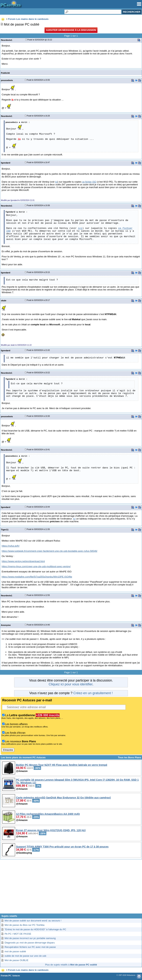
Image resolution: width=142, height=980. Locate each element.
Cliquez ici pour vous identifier (70, 684)
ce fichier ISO (89, 182)
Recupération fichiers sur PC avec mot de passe (30, 947)
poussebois (7, 80)
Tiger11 (5, 529)
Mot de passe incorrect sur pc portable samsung (30, 938)
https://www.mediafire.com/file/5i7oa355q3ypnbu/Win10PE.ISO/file (37, 577)
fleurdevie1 (7, 40)
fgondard (6, 163)
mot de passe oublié (15, 951)
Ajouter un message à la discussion (71, 30)
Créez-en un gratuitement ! (93, 693)
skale (4, 300)
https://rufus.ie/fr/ (11, 546)
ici (56, 182)
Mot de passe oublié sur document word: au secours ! (33, 921)
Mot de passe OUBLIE (16, 960)
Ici (74, 519)
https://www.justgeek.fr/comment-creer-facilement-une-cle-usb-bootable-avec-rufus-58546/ (49, 551)
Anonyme (6, 625)
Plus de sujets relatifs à (71, 965)
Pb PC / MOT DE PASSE (18, 934)
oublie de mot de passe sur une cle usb (25, 956)
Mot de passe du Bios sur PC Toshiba (25, 925)
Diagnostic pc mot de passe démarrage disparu (30, 943)
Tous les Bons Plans (129, 757)
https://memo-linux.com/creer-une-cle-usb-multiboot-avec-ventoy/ (36, 566)
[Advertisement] (71, 888)
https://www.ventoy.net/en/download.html (23, 561)
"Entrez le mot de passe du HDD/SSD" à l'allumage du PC (35, 929)
